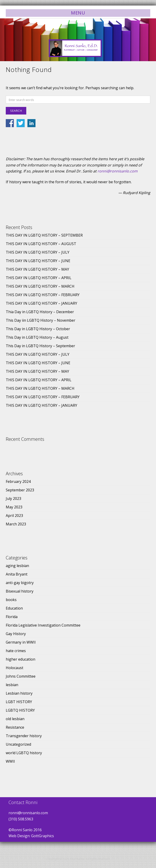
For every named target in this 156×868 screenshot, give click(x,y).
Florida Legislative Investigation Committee (43, 625)
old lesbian (15, 719)
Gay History (16, 634)
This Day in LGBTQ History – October (38, 329)
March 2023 (16, 524)
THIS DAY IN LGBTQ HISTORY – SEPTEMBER (44, 235)
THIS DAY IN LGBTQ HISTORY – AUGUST (41, 244)
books (11, 600)
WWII (10, 761)
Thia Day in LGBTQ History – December (40, 312)
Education (14, 608)
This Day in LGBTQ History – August (37, 337)
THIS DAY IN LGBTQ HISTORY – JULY (38, 252)
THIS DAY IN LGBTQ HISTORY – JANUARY (41, 303)
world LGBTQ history (24, 753)
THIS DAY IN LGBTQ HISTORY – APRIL (39, 278)
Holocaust (15, 668)
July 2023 (13, 498)
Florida (12, 617)
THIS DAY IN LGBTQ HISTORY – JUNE (38, 261)
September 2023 (20, 490)
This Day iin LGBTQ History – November (41, 320)
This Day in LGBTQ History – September (40, 346)
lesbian (12, 685)
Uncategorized (18, 744)
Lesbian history (19, 693)
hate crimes (16, 651)
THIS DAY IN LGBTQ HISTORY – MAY (37, 269)
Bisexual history (20, 591)
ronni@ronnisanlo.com (118, 171)
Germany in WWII (21, 642)
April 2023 (14, 516)
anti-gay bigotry (20, 583)
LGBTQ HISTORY (20, 710)
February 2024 (18, 481)
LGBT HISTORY (19, 702)
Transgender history (24, 736)
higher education (21, 659)
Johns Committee (21, 676)
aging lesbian (17, 566)
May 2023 (14, 507)
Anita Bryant (17, 574)
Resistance (15, 727)
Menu (78, 13)
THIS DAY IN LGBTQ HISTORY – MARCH (40, 286)
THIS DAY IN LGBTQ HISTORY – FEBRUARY (43, 295)
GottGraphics (43, 836)
